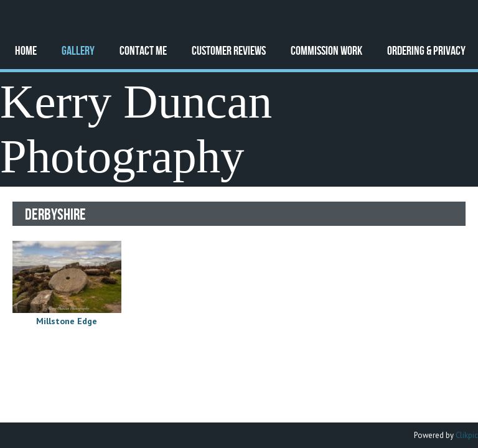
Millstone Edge (67, 321)
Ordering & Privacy (426, 50)
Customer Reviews (229, 50)
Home (26, 50)
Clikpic (467, 435)
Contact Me (143, 50)
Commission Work (326, 50)
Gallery (78, 50)
